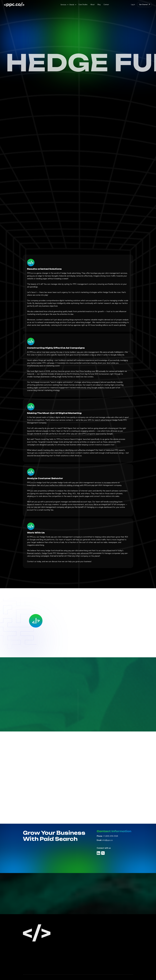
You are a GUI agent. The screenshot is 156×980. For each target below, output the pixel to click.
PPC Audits (86, 964)
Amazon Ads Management (93, 945)
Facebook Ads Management (94, 938)
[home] (14, 5)
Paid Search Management (93, 930)
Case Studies (83, 5)
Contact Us (114, 942)
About (93, 5)
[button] (65, 5)
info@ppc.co (105, 840)
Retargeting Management (93, 957)
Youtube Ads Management (93, 953)
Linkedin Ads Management (93, 942)
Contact (106, 5)
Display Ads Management (92, 949)
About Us (113, 930)
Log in (133, 5)
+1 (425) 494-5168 (107, 836)
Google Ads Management (93, 934)
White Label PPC (89, 960)
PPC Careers (115, 938)
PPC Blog (113, 934)
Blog (99, 5)
